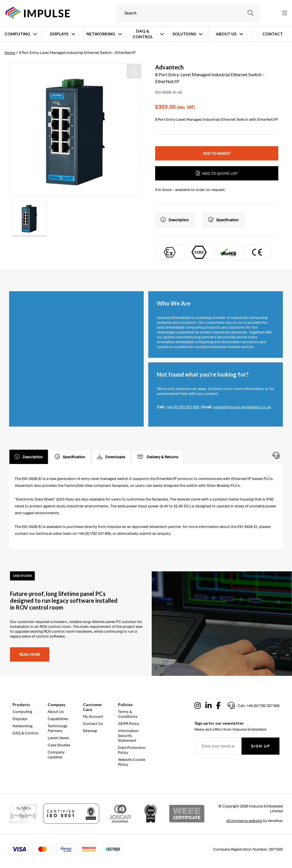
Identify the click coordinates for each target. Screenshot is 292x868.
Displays (59, 34)
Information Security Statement (128, 736)
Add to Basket (217, 153)
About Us (226, 34)
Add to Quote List (217, 173)
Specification (223, 220)
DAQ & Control (143, 34)
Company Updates (56, 755)
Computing (17, 34)
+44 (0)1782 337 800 (182, 407)
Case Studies (59, 745)
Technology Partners (57, 728)
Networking (101, 34)
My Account (93, 717)
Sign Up (260, 746)
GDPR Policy (129, 724)
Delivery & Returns (158, 457)
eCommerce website (244, 821)
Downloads (111, 457)
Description (175, 220)
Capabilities (58, 719)
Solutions (184, 34)
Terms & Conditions (128, 714)
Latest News (58, 738)
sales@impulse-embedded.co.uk (242, 407)
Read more (30, 655)
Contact (273, 34)
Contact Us (93, 724)
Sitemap (90, 731)
